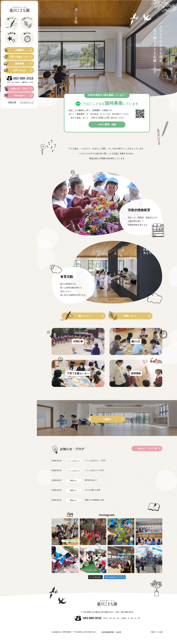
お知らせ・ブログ (16, 89)
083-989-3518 (92, 624)
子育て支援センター (17, 57)
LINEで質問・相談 (107, 126)
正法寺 (119, 638)
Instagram (15, 95)
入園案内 (14, 50)
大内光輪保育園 (107, 638)
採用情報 (14, 64)
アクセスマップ (27, 102)
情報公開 (12, 102)
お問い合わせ (15, 70)
